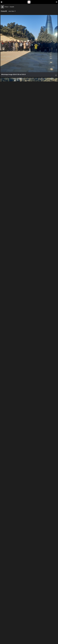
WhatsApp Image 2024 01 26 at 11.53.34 (14, 263)
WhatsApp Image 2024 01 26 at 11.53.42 (14, 640)
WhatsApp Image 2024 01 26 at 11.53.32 (14, 137)
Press (7, 7)
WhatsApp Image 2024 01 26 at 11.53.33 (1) (15, 200)
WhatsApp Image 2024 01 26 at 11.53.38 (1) (15, 452)
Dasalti (12, 7)
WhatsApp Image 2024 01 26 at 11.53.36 (14, 326)
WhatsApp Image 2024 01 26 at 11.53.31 (13, 75)
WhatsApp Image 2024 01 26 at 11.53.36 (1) (15, 389)
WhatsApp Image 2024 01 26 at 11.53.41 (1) (14, 514)
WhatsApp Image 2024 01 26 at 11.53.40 (14, 577)
